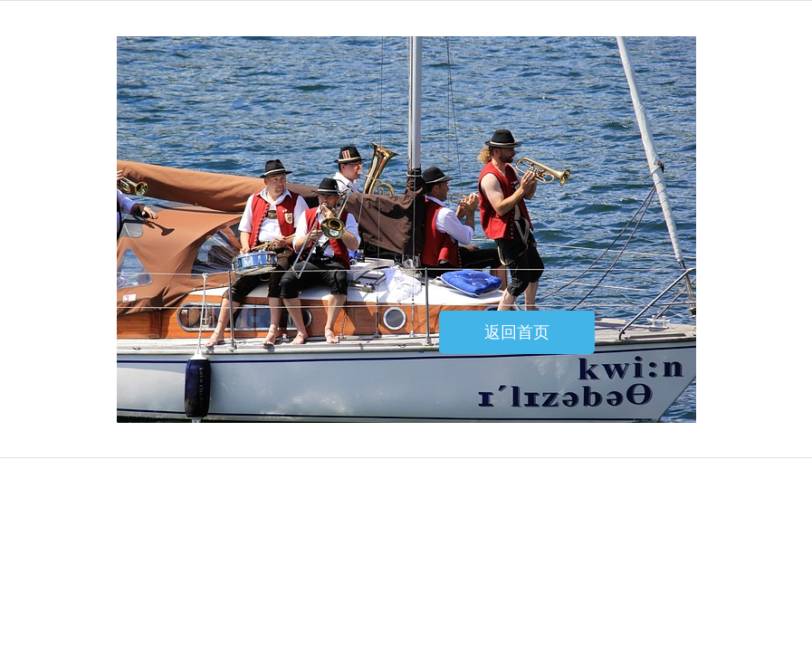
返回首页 (517, 332)
